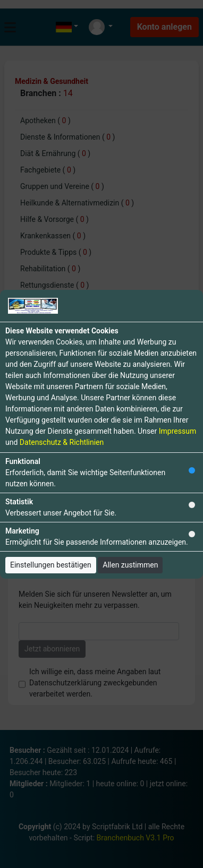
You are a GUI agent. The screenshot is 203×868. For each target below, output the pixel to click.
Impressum (177, 431)
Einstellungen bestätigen (51, 565)
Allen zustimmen (130, 565)
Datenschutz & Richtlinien (62, 442)
